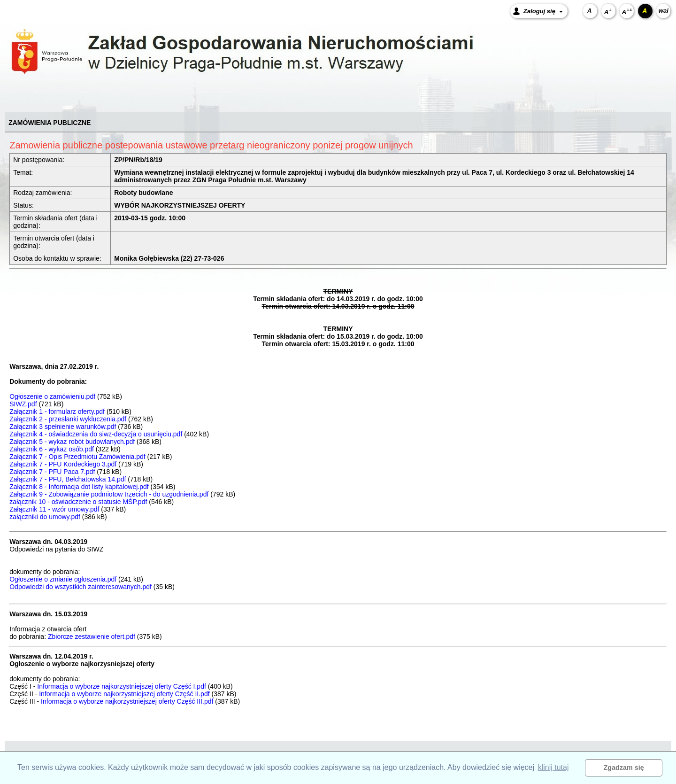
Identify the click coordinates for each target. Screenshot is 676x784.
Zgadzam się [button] (624, 768)
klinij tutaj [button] (553, 767)
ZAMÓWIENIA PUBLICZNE (50, 123)
